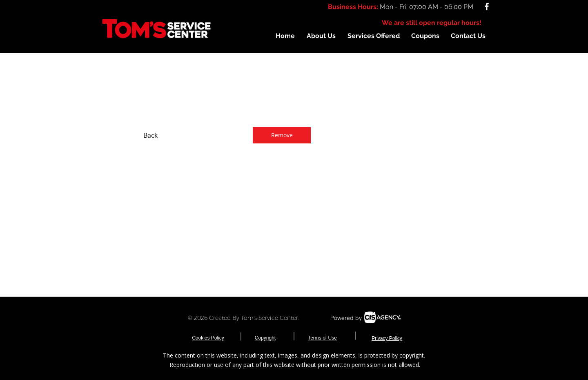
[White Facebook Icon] (487, 7)
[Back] (150, 135)
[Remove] (282, 135)
